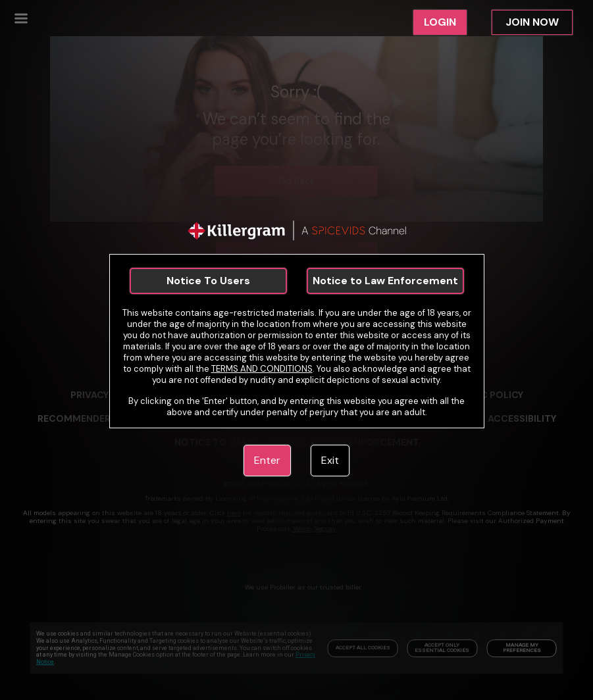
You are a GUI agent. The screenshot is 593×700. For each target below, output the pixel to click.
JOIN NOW (532, 22)
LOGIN (440, 22)
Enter (267, 460)
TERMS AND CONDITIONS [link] (262, 369)
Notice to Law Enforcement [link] (385, 281)
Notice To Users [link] (208, 281)
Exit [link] (330, 460)
